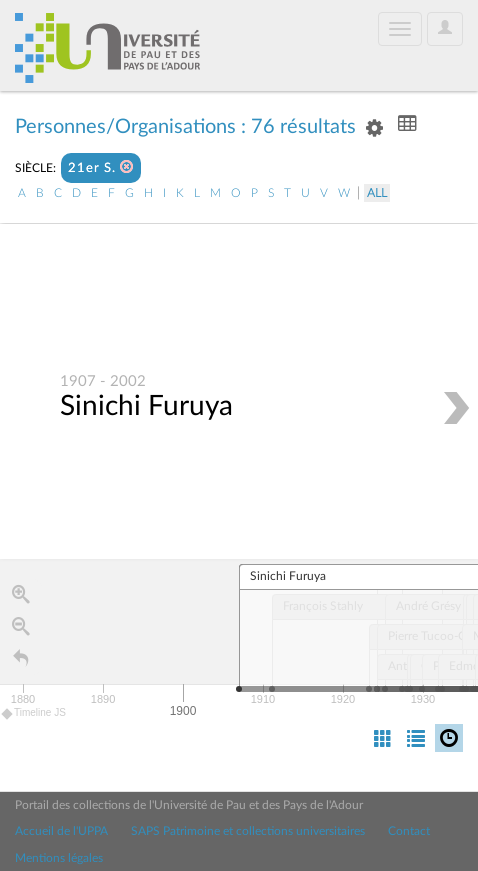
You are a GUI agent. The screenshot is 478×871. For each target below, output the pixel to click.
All (377, 193)
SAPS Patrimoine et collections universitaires (248, 831)
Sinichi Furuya (146, 406)
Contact (409, 831)
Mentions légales (59, 858)
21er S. (101, 167)
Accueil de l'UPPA (61, 831)
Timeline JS (34, 713)
